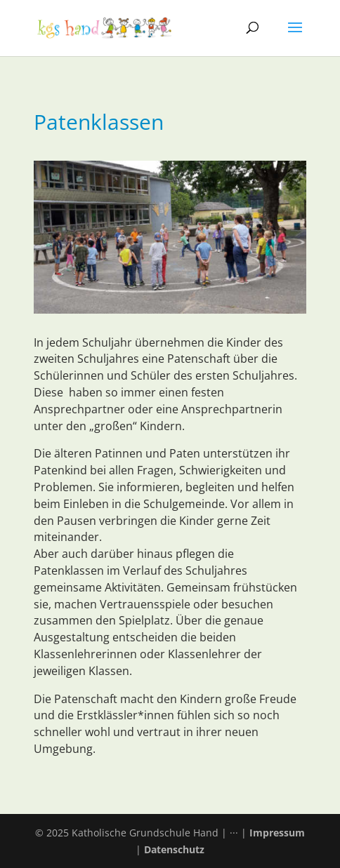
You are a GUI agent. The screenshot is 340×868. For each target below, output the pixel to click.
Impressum (277, 833)
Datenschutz (174, 849)
